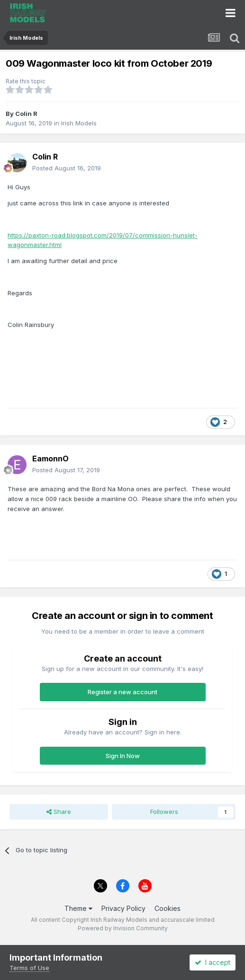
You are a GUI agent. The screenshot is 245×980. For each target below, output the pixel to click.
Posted (67, 168)
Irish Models (79, 123)
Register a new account (122, 692)
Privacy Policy (123, 908)
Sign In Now (123, 756)
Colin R (26, 114)
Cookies (168, 908)
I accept (213, 962)
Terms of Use (29, 968)
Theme (78, 908)
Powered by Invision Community (123, 928)
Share (59, 812)
